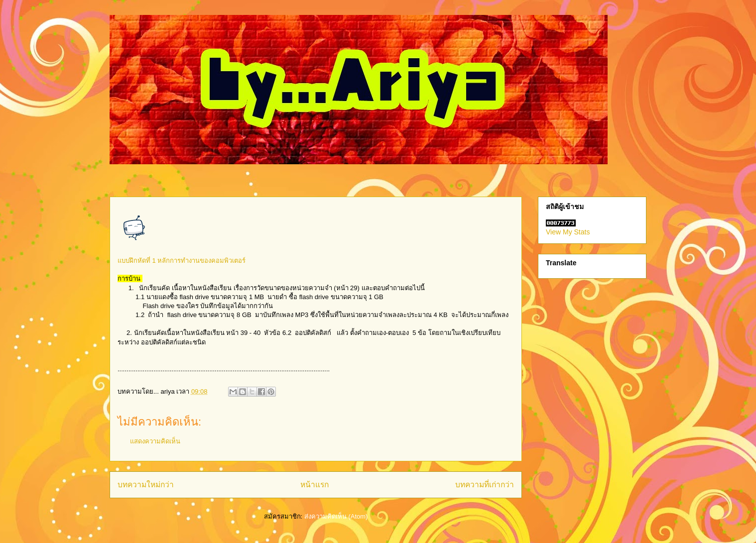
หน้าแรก (315, 485)
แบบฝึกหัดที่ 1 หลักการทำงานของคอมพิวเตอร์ (182, 261)
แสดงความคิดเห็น (155, 441)
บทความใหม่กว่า (146, 485)
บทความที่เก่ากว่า (485, 485)
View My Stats (568, 232)
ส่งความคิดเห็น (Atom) (336, 516)
